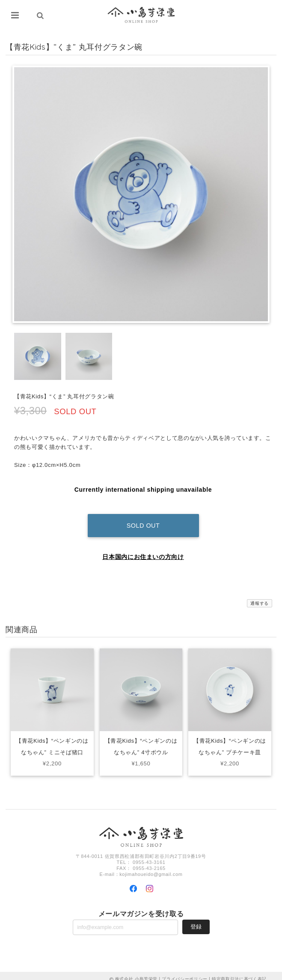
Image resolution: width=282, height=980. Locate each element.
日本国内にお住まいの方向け (143, 550)
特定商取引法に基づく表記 (239, 973)
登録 (196, 920)
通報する (260, 597)
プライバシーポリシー (185, 973)
